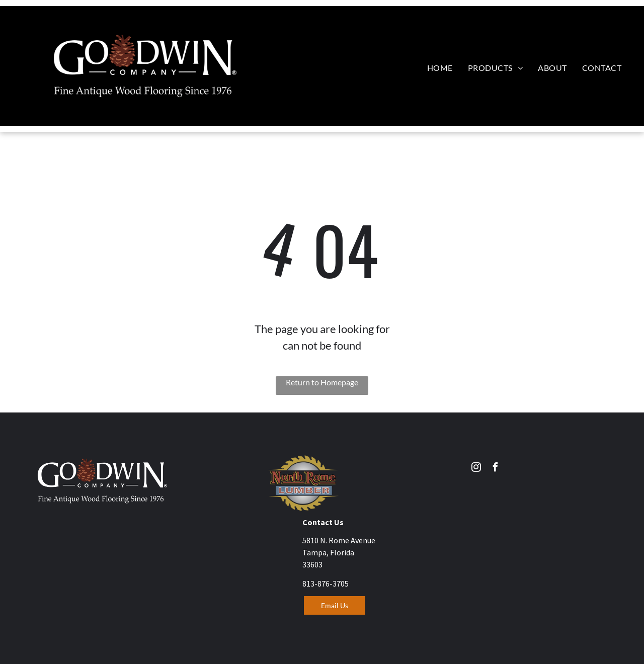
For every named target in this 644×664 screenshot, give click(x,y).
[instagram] (476, 469)
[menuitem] (440, 68)
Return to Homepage (322, 382)
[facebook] (496, 469)
